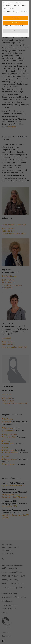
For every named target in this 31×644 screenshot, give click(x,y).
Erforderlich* (7, 11)
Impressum (15, 35)
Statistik (25, 11)
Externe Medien (17, 12)
